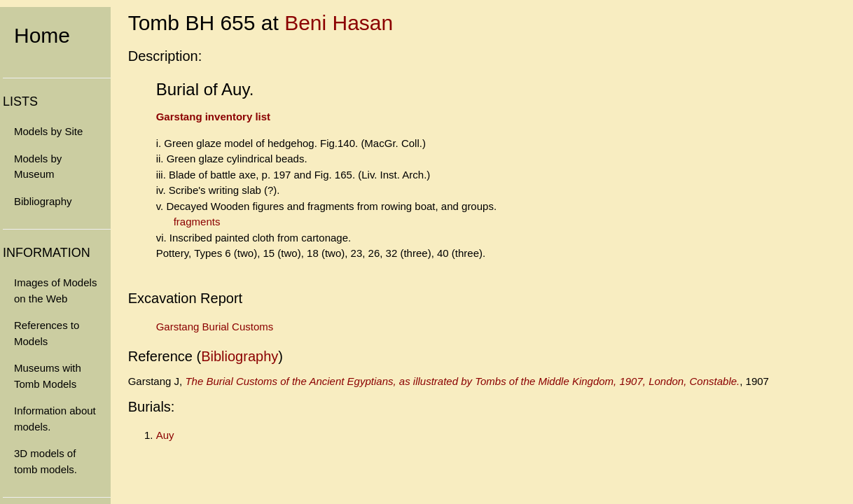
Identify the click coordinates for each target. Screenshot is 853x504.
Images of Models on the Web (55, 290)
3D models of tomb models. (46, 461)
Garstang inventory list (213, 117)
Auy (165, 435)
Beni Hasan (339, 23)
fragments (197, 222)
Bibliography (43, 201)
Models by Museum (38, 167)
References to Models (47, 333)
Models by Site (48, 131)
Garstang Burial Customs (215, 327)
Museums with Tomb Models (48, 376)
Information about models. (55, 419)
